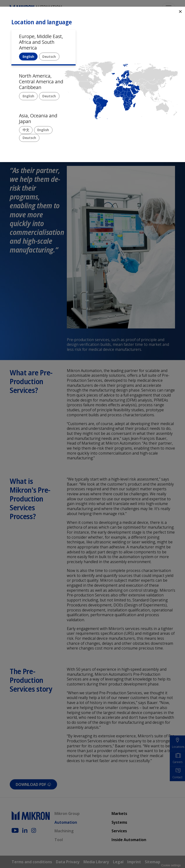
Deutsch (49, 57)
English (28, 57)
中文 (26, 130)
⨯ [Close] (180, 11)
